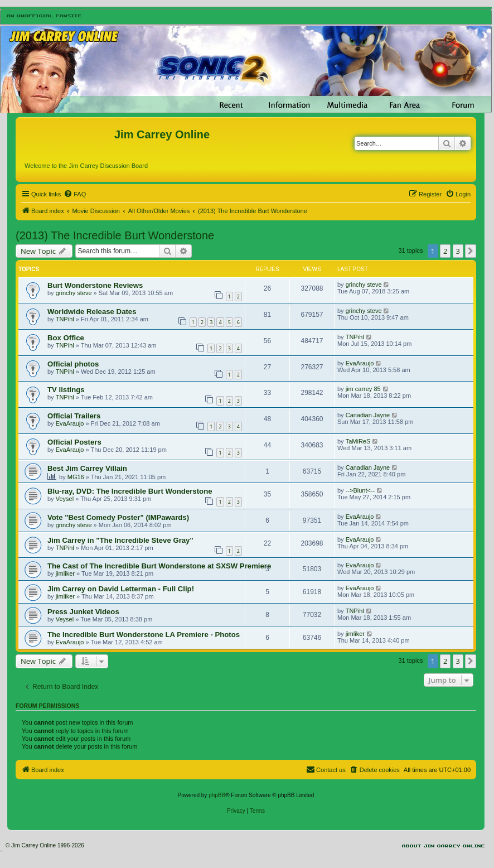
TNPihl (65, 319)
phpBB (217, 795)
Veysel (65, 499)
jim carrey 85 (363, 389)
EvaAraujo (360, 363)
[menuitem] (75, 194)
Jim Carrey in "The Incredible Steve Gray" (120, 540)
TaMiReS (358, 441)
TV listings (66, 390)
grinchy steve (74, 293)
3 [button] (458, 251)
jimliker (65, 573)
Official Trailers (74, 416)
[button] (471, 251)
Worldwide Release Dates (92, 312)
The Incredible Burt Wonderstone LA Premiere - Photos (144, 635)
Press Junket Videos (83, 612)
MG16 (76, 477)
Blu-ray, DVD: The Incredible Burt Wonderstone (130, 491)
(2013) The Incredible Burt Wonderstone (115, 235)
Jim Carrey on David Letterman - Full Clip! (121, 589)
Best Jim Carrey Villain (87, 468)
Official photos (73, 364)
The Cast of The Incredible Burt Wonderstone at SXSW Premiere (159, 566)
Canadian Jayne (368, 415)
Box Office (66, 338)
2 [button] (445, 251)
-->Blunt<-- (360, 490)
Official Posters (74, 442)
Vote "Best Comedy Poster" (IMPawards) (118, 517)
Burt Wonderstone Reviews (95, 285)
